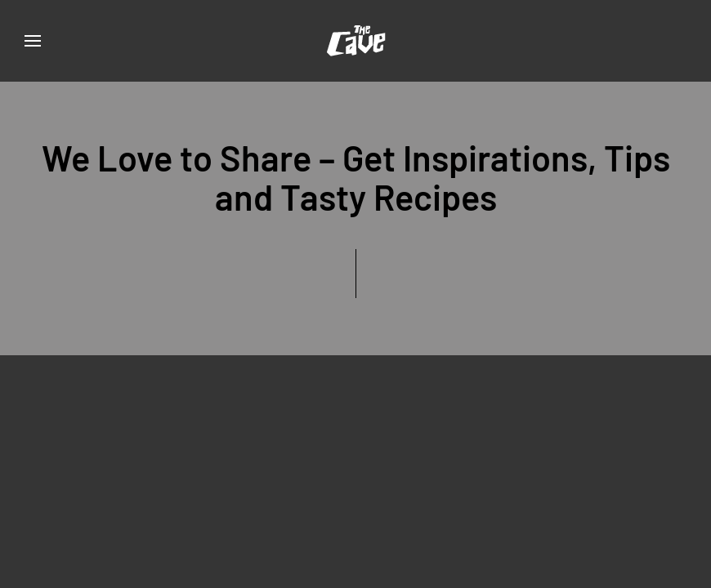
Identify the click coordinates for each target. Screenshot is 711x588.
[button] (33, 41)
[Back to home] (355, 41)
